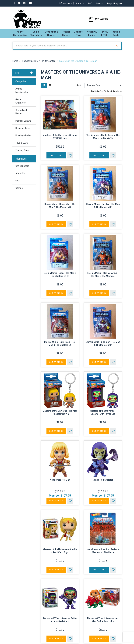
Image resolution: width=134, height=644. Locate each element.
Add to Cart (56, 158)
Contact (100, 3)
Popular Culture (66, 34)
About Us (80, 3)
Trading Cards (116, 34)
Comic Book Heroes (51, 34)
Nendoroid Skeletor (103, 482)
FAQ (90, 3)
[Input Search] (64, 48)
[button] (70, 158)
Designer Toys (79, 34)
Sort (79, 88)
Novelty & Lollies (92, 34)
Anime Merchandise (20, 34)
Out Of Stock (56, 227)
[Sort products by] (103, 88)
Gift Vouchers (65, 3)
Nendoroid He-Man (60, 482)
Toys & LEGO (104, 34)
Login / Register (115, 3)
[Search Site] (118, 48)
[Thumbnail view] (44, 88)
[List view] (50, 88)
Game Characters (36, 34)
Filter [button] (24, 76)
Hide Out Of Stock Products (107, 94)
